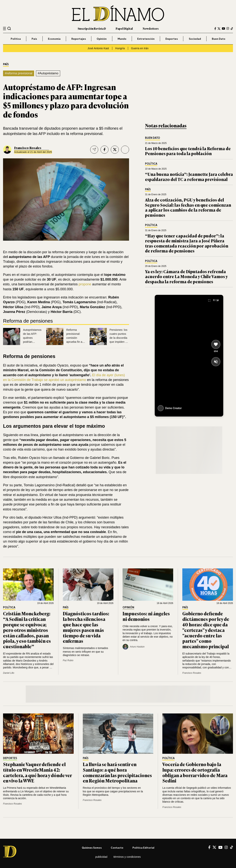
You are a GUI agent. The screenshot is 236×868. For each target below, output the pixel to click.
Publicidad (101, 857)
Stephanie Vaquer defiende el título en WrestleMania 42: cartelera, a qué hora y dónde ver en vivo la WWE (37, 772)
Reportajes (79, 39)
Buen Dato (219, 39)
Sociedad (195, 39)
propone (85, 284)
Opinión (102, 39)
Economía (54, 39)
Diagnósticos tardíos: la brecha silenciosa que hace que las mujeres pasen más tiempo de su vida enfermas (86, 627)
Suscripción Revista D (92, 28)
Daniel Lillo (9, 673)
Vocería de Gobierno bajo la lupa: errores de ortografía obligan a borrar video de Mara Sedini (195, 772)
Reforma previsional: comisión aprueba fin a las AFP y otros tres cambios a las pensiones (75, 342)
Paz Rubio (68, 660)
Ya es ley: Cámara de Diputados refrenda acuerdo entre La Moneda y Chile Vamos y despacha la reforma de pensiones (186, 276)
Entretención (146, 39)
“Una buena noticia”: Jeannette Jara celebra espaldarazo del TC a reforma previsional (189, 177)
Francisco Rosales (28, 148)
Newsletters (151, 28)
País (34, 39)
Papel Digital (124, 28)
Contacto (117, 848)
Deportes (172, 39)
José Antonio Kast (98, 48)
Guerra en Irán (140, 48)
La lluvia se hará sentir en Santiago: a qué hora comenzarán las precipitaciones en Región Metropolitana (117, 772)
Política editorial (143, 848)
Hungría (120, 48)
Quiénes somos (92, 848)
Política (16, 39)
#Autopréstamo (48, 73)
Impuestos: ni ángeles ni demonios (146, 616)
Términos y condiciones (127, 857)
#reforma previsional (19, 73)
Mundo (122, 39)
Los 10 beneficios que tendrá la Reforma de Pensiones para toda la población (188, 151)
